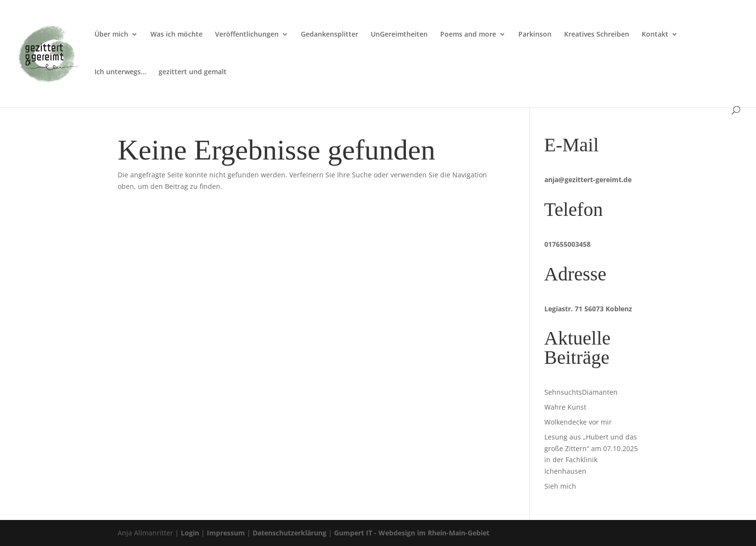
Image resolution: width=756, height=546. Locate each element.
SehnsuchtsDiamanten (581, 392)
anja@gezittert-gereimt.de (588, 180)
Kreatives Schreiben (597, 35)
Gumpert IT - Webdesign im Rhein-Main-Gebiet (412, 533)
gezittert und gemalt (193, 72)
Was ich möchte (176, 35)
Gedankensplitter (330, 35)
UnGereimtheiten (399, 35)
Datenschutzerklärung (290, 533)
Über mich (111, 35)
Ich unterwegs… (120, 72)
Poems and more (468, 35)
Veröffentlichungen (247, 35)
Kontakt (655, 35)
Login (190, 533)
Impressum (226, 533)
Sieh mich (560, 486)
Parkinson (535, 35)
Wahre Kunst (565, 407)
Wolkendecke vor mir (578, 422)
